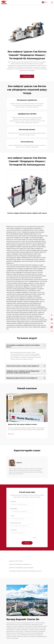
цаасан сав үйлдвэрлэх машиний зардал (21, 568)
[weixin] (52, 327)
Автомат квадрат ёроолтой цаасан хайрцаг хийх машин (27, 213)
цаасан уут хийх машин (16, 561)
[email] (52, 323)
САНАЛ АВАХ (27, 76)
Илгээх (27, 543)
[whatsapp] (52, 319)
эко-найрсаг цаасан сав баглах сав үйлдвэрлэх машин (25, 571)
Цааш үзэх (11, 434)
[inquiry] (52, 331)
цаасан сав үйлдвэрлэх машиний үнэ (20, 564)
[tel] (52, 315)
